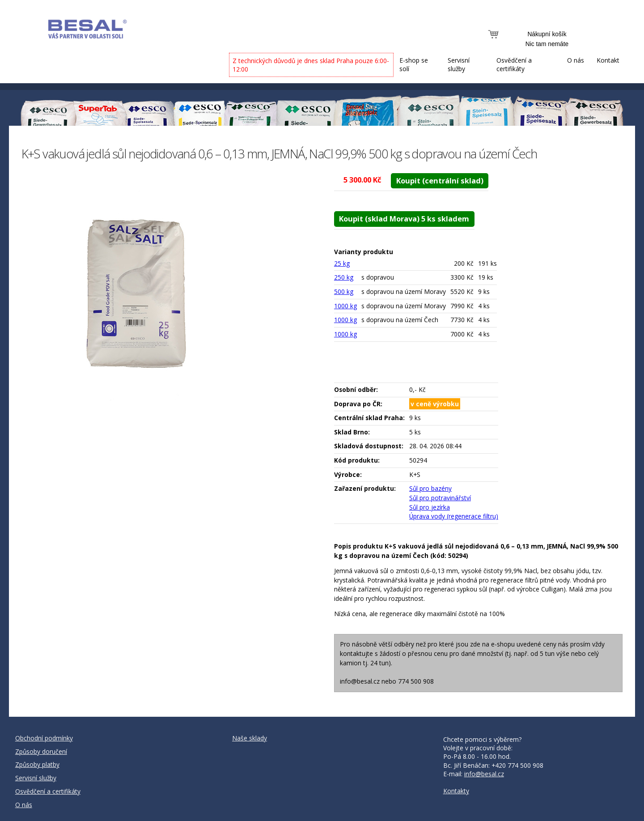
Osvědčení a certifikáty (514, 64)
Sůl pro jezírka (430, 507)
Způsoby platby (37, 764)
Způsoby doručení (41, 751)
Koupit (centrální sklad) (440, 181)
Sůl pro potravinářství (440, 498)
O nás (576, 60)
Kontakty (456, 791)
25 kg (342, 263)
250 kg (344, 277)
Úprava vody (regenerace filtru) (454, 516)
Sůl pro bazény (430, 488)
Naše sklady (250, 738)
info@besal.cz (484, 774)
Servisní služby (459, 64)
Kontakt (608, 60)
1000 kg (345, 306)
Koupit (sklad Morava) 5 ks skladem (404, 219)
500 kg (344, 291)
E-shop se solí (414, 64)
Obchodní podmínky (44, 738)
